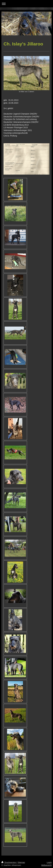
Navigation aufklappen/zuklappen (26, 4)
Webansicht (46, 865)
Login (49, 862)
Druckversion (9, 862)
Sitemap (21, 862)
